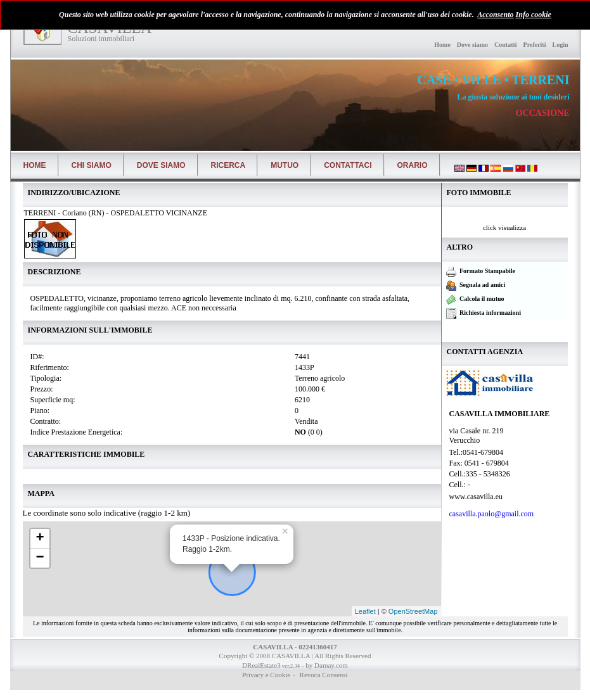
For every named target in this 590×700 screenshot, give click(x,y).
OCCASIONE (543, 113)
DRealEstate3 (261, 665)
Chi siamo (92, 165)
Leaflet (365, 611)
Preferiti (535, 45)
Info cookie (534, 15)
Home (442, 45)
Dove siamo (472, 45)
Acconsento (495, 15)
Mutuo (285, 165)
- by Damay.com (324, 665)
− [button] (40, 558)
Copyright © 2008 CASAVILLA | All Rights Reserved (295, 656)
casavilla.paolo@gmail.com (493, 514)
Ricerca (228, 165)
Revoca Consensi (323, 675)
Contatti (506, 45)
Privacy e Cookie (266, 675)
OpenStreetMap (413, 611)
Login (560, 45)
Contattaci (348, 165)
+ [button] (40, 538)
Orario (413, 165)
